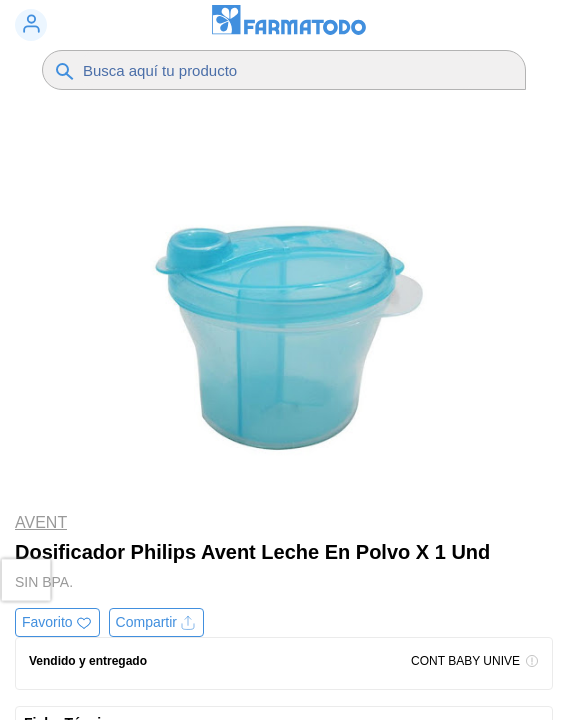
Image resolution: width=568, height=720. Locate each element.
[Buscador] (278, 70)
